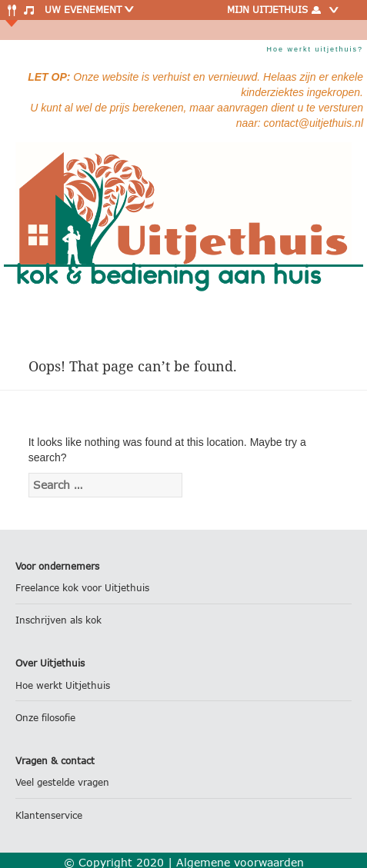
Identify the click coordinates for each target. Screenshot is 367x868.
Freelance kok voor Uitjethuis (82, 588)
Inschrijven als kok (58, 620)
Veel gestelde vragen (62, 782)
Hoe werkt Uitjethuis (63, 685)
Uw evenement (90, 9)
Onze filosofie (45, 718)
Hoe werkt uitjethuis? (315, 49)
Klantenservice (49, 815)
